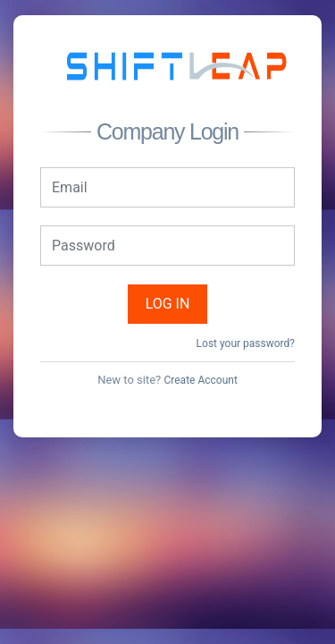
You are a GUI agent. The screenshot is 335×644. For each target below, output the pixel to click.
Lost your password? (246, 343)
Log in (168, 304)
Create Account (200, 380)
